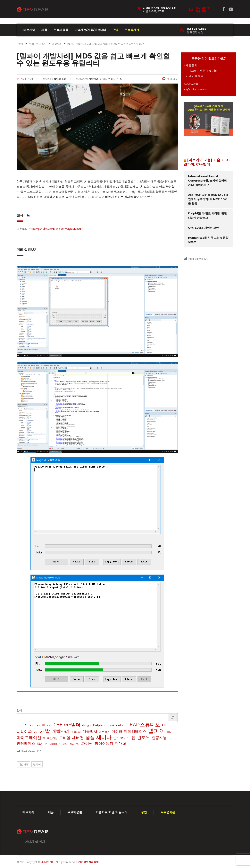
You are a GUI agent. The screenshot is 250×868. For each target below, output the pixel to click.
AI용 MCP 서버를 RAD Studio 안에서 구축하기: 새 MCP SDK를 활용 (208, 199)
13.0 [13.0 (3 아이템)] (31, 725)
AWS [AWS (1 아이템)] (49, 726)
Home (20, 44)
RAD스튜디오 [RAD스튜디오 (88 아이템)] (145, 724)
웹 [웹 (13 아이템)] (133, 738)
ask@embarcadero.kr (195, 89)
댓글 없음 (170, 79)
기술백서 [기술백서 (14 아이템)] (90, 731)
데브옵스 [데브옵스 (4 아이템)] (104, 732)
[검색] (173, 718)
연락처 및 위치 (35, 842)
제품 (44, 30)
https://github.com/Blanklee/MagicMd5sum (56, 229)
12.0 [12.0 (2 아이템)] (19, 725)
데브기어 (29, 30)
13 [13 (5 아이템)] (25, 725)
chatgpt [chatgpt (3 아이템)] (87, 725)
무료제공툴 (61, 30)
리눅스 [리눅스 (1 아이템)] (170, 732)
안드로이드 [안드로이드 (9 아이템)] (122, 738)
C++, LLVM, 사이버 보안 (203, 228)
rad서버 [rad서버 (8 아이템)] (122, 725)
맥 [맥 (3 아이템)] (44, 738)
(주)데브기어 (47, 862)
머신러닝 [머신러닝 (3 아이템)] (52, 738)
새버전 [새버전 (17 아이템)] (78, 738)
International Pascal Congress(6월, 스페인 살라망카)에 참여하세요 (207, 181)
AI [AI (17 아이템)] (44, 725)
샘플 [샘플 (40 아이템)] (90, 738)
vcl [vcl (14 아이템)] (36, 731)
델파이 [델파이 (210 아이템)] (157, 731)
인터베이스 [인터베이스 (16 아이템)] (26, 743)
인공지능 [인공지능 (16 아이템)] (159, 738)
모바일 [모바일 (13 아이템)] (65, 738)
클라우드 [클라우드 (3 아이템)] (74, 744)
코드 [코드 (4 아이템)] (65, 744)
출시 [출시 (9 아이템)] (40, 743)
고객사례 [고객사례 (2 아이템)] (76, 732)
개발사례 (23, 764)
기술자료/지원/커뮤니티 (90, 30)
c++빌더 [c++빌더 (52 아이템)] (72, 725)
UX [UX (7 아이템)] (30, 732)
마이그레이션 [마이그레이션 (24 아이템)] (29, 738)
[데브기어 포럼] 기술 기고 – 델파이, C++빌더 (207, 162)
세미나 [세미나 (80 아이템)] (104, 737)
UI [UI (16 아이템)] (164, 725)
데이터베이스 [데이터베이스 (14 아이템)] (135, 731)
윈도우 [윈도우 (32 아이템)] (144, 738)
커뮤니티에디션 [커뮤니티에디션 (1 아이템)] (53, 744)
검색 (19, 710)
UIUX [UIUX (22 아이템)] (21, 731)
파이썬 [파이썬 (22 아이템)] (87, 743)
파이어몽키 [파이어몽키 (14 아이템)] (104, 743)
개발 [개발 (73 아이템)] (45, 731)
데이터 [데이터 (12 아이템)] (117, 731)
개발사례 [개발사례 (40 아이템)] (61, 731)
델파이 (37, 764)
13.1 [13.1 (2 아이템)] (38, 725)
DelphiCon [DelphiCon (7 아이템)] (101, 725)
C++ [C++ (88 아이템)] (58, 724)
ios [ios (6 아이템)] (112, 725)
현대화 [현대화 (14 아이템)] (121, 743)
